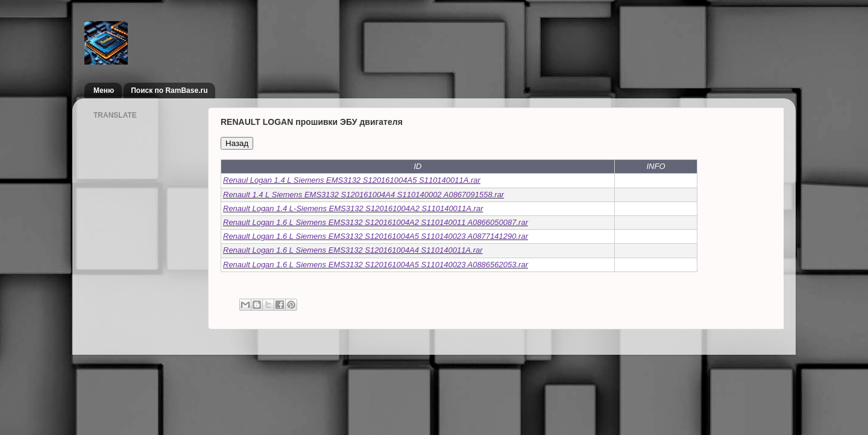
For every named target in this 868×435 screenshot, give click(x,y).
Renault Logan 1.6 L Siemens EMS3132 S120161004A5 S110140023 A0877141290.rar (376, 236)
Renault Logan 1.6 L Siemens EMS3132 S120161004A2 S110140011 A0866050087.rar (376, 222)
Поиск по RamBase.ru (169, 90)
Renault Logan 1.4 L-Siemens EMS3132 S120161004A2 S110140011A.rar (353, 208)
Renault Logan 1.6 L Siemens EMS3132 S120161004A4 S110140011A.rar (353, 250)
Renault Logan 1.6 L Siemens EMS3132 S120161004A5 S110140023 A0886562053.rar (376, 265)
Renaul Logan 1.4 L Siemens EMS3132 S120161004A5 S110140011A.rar (352, 180)
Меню (104, 90)
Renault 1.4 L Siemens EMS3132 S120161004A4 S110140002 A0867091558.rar (363, 195)
